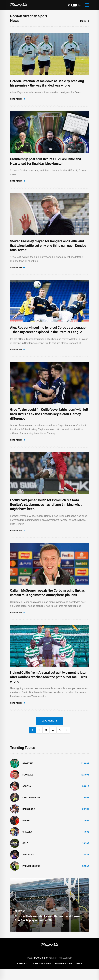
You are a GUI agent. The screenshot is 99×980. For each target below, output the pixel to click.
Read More (18, 100)
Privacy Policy (64, 974)
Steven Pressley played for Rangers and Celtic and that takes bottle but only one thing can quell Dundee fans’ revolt (48, 250)
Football (28, 786)
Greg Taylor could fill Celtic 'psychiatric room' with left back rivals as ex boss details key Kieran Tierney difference (49, 421)
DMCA (79, 974)
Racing (26, 831)
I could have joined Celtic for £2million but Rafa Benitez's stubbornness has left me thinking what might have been (46, 513)
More (85, 21)
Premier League (31, 877)
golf (25, 854)
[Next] (67, 741)
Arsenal (27, 797)
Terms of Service (41, 974)
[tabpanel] (49, 915)
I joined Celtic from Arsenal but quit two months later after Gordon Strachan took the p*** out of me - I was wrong (48, 688)
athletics (28, 865)
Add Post (22, 974)
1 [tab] (17, 937)
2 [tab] (22, 937)
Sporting (28, 774)
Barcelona (29, 820)
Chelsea (27, 843)
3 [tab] (27, 937)
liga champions (31, 808)
